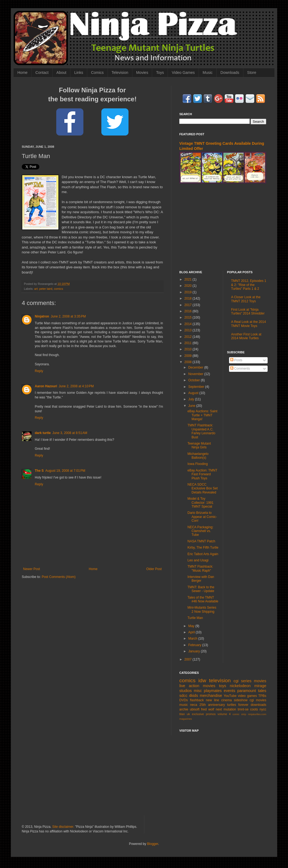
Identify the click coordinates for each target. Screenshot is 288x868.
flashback (197, 700)
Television (120, 73)
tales (262, 691)
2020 (189, 286)
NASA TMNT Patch (201, 541)
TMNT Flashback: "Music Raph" (200, 568)
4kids (193, 696)
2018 (189, 298)
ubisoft (195, 709)
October (195, 380)
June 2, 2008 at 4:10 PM (76, 386)
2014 (189, 324)
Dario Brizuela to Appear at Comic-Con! (202, 517)
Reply (39, 371)
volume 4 (224, 714)
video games (248, 696)
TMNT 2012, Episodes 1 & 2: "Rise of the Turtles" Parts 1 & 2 (249, 285)
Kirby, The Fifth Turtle (203, 548)
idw (202, 680)
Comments (240, 369)
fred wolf (208, 709)
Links (79, 73)
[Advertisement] (223, 227)
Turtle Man (195, 618)
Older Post (154, 569)
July (192, 399)
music (184, 705)
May (192, 626)
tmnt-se (243, 709)
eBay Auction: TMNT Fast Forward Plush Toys (202, 474)
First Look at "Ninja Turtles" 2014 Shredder (248, 312)
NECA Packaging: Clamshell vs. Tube (200, 531)
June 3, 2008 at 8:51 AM (70, 433)
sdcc (183, 696)
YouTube (230, 696)
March (193, 639)
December (196, 367)
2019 (189, 292)
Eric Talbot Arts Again (203, 554)
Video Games (183, 73)
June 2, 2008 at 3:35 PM (68, 316)
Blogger (153, 844)
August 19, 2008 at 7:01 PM (65, 471)
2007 (189, 659)
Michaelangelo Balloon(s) (198, 456)
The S (39, 471)
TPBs (262, 696)
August (194, 393)
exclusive (198, 714)
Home (22, 73)
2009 (189, 356)
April (192, 632)
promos (211, 714)
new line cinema (219, 700)
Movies (142, 73)
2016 (189, 311)
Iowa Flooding (198, 464)
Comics (97, 73)
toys (223, 686)
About (62, 73)
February (195, 645)
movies (260, 681)
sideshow (241, 700)
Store (252, 73)
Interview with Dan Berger (201, 579)
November (196, 374)
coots (254, 709)
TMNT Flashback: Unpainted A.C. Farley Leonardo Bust (201, 431)
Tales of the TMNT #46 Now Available (203, 599)
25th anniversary (212, 705)
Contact (42, 73)
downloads (259, 705)
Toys (160, 73)
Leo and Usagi (198, 560)
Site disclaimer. (63, 827)
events (229, 691)
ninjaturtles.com (257, 714)
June (192, 406)
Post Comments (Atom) (59, 577)
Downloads (230, 73)
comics (58, 289)
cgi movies (258, 700)
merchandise (211, 696)
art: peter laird (43, 289)
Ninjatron (42, 316)
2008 (189, 362)
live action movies (197, 686)
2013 (189, 330)
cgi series (243, 681)
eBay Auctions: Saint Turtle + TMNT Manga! (202, 415)
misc (198, 691)
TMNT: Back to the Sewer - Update (201, 589)
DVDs (184, 700)
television (220, 680)
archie (184, 709)
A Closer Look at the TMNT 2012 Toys (246, 299)
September (197, 387)
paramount (247, 691)
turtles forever (238, 705)
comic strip (239, 714)
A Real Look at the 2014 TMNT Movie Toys (249, 324)
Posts (236, 360)
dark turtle (43, 433)
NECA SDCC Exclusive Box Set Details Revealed (203, 488)
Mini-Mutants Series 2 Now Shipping (202, 609)
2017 (189, 305)
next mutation (226, 709)
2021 (189, 279)
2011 (189, 343)
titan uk (185, 714)
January (195, 651)
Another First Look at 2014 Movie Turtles (246, 336)
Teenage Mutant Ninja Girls (199, 445)
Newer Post (32, 569)
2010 (189, 349)
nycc (263, 709)
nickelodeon (240, 686)
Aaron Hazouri (46, 386)
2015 (189, 317)
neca (194, 705)
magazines (186, 719)
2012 (189, 337)
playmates (213, 691)
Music (208, 73)
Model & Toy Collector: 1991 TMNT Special (201, 503)
